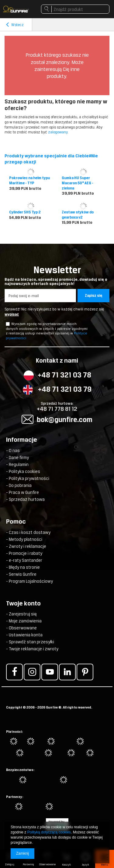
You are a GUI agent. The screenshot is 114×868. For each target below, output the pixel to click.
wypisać (12, 314)
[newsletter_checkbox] (8, 324)
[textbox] (75, 9)
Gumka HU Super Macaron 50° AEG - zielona (78, 183)
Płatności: (14, 732)
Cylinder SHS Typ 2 (25, 212)
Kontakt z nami (57, 361)
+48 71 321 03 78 (64, 375)
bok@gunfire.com (65, 419)
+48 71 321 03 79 (65, 389)
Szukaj (46, 11)
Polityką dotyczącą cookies (49, 832)
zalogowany (58, 132)
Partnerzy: (15, 797)
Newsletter (57, 275)
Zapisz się (93, 296)
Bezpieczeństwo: (20, 770)
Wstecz (15, 25)
